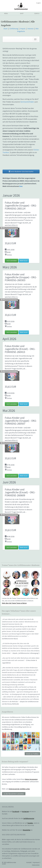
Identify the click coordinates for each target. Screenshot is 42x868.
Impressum (36, 862)
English (38, 3)
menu (6, 13)
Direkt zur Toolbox (32, 754)
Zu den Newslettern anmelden (14, 794)
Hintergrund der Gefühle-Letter (19, 789)
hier (21, 186)
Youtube (30, 823)
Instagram (26, 811)
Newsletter (27, 830)
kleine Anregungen (31, 779)
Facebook (16, 811)
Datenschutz (36, 865)
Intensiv (30, 29)
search (37, 13)
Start (6, 29)
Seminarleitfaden (27, 102)
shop (22, 13)
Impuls (23, 29)
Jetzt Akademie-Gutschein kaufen (21, 172)
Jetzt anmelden (12, 261)
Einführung (14, 29)
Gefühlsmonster (21, 6)
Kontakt (29, 862)
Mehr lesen (24, 261)
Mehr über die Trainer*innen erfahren (14, 603)
